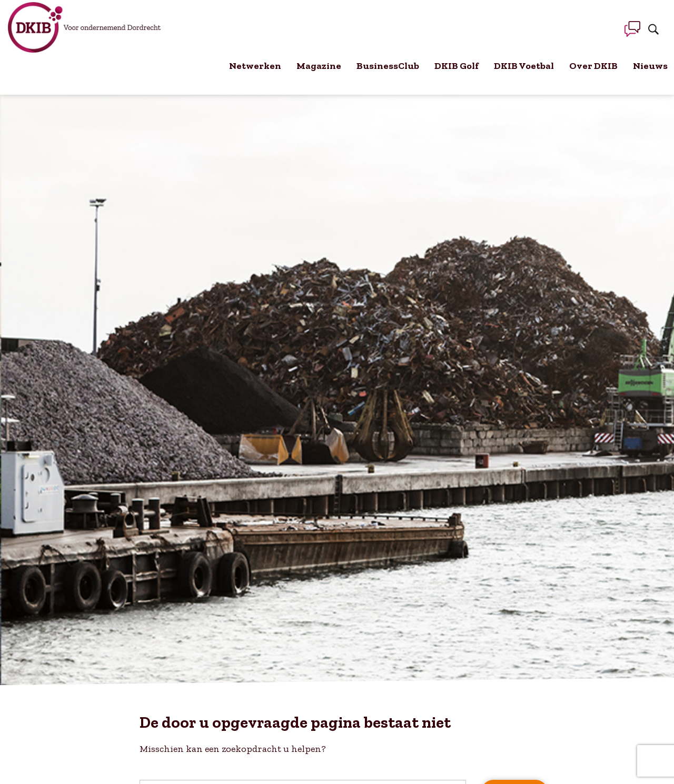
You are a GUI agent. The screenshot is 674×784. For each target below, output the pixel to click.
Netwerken (255, 66)
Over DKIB (593, 66)
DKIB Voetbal (524, 66)
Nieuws (650, 66)
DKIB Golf (457, 66)
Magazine (319, 66)
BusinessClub (388, 66)
